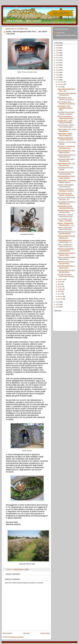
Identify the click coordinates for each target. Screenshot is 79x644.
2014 (58, 75)
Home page (26, 633)
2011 (58, 302)
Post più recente (7, 633)
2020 (58, 60)
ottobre (60, 87)
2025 (58, 48)
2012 (58, 80)
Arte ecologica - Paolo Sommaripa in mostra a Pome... (65, 108)
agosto (60, 282)
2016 (58, 70)
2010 (58, 305)
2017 (58, 68)
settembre (61, 279)
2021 (58, 58)
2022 (58, 55)
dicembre (61, 82)
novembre (61, 84)
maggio (60, 289)
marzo (60, 294)
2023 (58, 53)
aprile (60, 292)
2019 (58, 63)
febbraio (60, 296)
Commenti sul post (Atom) (16, 637)
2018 (58, 65)
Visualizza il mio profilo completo (66, 35)
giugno (60, 287)
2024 (58, 50)
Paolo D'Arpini (60, 33)
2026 (58, 45)
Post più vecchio (45, 633)
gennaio (60, 299)
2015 (58, 72)
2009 (58, 307)
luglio (60, 284)
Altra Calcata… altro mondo (24, 21)
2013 (58, 77)
